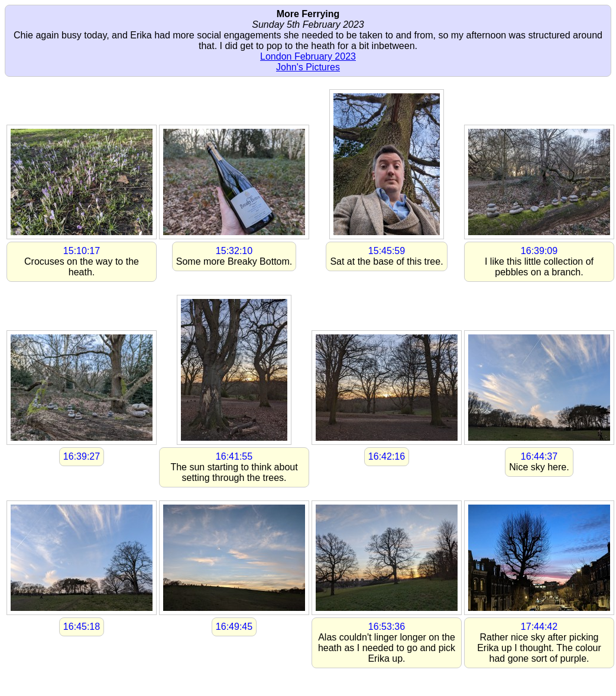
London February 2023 (308, 56)
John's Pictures (308, 67)
